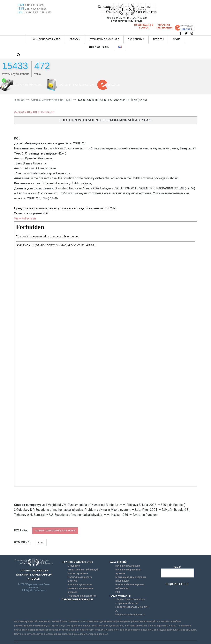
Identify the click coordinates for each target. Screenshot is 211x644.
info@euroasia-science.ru (130, 615)
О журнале (74, 566)
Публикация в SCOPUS (144, 26)
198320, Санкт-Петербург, (130, 600)
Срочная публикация (164, 26)
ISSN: (21, 5)
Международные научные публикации (131, 579)
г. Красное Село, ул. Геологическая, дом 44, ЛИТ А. (132, 607)
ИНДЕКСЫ (114, 85)
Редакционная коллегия (82, 596)
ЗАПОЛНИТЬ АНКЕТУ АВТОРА (77, 85)
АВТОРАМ (75, 39)
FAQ (118, 592)
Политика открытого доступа (80, 579)
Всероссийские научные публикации (130, 586)
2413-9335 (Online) (35, 9)
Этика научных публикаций (83, 570)
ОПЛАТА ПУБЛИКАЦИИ (28, 85)
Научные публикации (80, 584)
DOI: (21, 12)
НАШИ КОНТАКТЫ (99, 47)
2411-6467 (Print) (34, 5)
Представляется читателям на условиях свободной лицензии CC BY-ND (66, 208)
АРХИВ (177, 39)
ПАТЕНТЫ (158, 39)
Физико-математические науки (34, 112)
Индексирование (78, 573)
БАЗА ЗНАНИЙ (136, 39)
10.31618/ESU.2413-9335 (38, 12)
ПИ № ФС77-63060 (136, 18)
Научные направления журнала (80, 590)
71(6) (41, 543)
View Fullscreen (25, 218)
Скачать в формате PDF (31, 213)
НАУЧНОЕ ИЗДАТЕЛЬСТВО (46, 39)
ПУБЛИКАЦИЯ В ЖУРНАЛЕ (104, 39)
